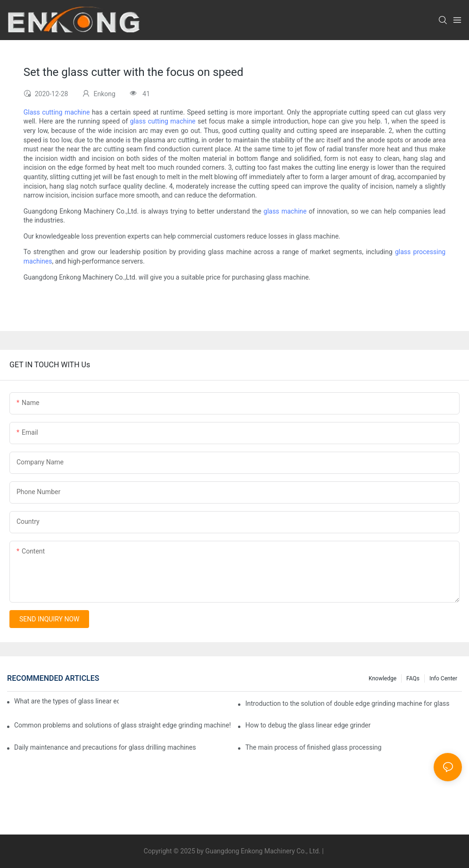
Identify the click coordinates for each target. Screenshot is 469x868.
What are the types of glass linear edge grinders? (66, 701)
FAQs (413, 678)
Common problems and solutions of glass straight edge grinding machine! (123, 725)
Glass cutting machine (57, 112)
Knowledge (383, 678)
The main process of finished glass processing (313, 747)
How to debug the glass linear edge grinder (308, 725)
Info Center (443, 678)
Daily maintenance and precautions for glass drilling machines (105, 747)
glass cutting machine (163, 121)
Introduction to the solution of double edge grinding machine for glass (347, 703)
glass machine (285, 211)
